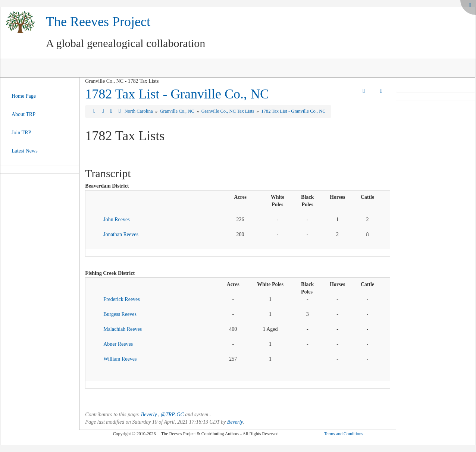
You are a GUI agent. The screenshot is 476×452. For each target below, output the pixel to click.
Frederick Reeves (122, 299)
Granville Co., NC (178, 111)
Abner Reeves (118, 344)
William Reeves (120, 359)
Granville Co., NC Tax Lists (228, 111)
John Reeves (116, 219)
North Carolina (139, 111)
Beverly (149, 415)
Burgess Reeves (120, 314)
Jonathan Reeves (121, 234)
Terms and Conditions (343, 434)
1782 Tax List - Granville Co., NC (177, 94)
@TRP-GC (172, 415)
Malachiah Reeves (123, 329)
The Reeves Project (98, 22)
